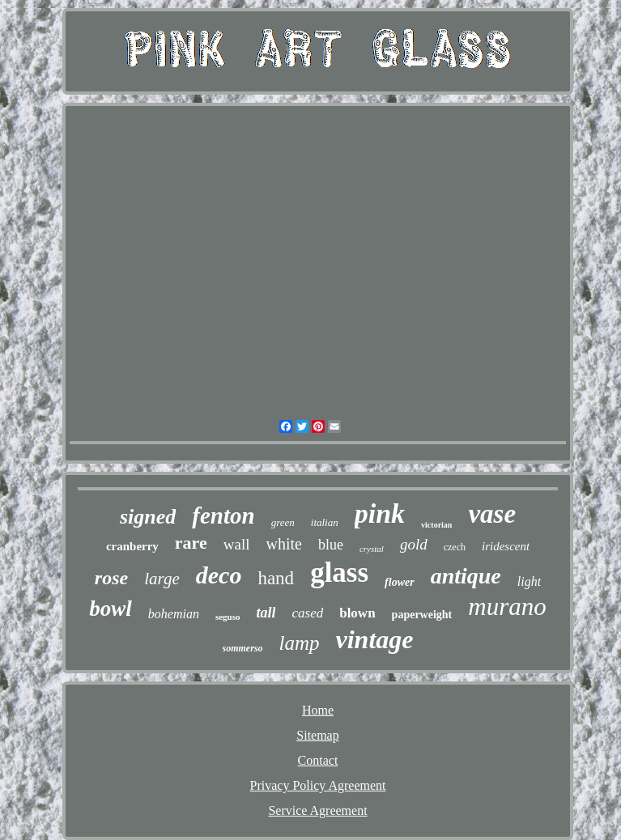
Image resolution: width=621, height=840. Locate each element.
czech (455, 547)
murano (507, 607)
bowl (111, 609)
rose (111, 578)
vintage (375, 639)
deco (219, 575)
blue (331, 545)
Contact (318, 760)
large (162, 579)
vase (492, 514)
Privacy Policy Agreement (318, 785)
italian (325, 522)
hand (276, 578)
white (283, 544)
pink (380, 513)
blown (357, 613)
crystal (372, 549)
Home (318, 710)
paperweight (422, 615)
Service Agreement (317, 810)
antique (466, 576)
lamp (300, 643)
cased (307, 613)
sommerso (243, 648)
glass (339, 573)
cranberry (132, 546)
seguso (228, 617)
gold (414, 544)
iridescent (506, 546)
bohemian (174, 614)
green (283, 522)
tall (266, 613)
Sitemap (317, 735)
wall (237, 544)
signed (148, 517)
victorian (436, 525)
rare (191, 543)
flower (400, 582)
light (529, 581)
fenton (223, 515)
